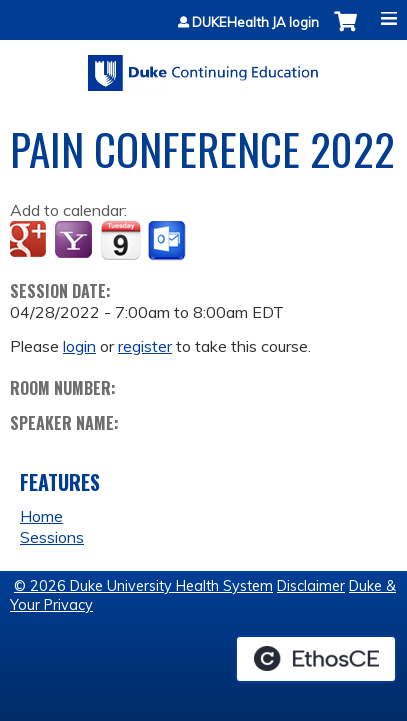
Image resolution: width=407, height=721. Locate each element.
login (79, 346)
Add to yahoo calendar (75, 241)
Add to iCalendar (120, 240)
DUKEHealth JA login (255, 22)
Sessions (52, 537)
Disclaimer (311, 586)
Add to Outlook (168, 241)
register (145, 346)
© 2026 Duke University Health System (143, 586)
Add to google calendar (30, 241)
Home (41, 516)
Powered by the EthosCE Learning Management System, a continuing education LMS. (316, 659)
